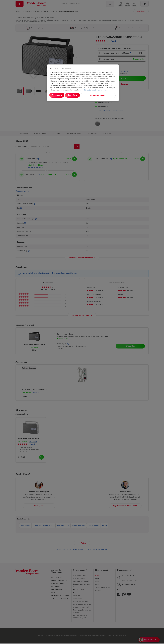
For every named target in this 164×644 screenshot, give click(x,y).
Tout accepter (59, 95)
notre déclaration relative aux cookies (93, 90)
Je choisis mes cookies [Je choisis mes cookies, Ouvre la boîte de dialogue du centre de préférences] (105, 95)
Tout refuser (79, 95)
